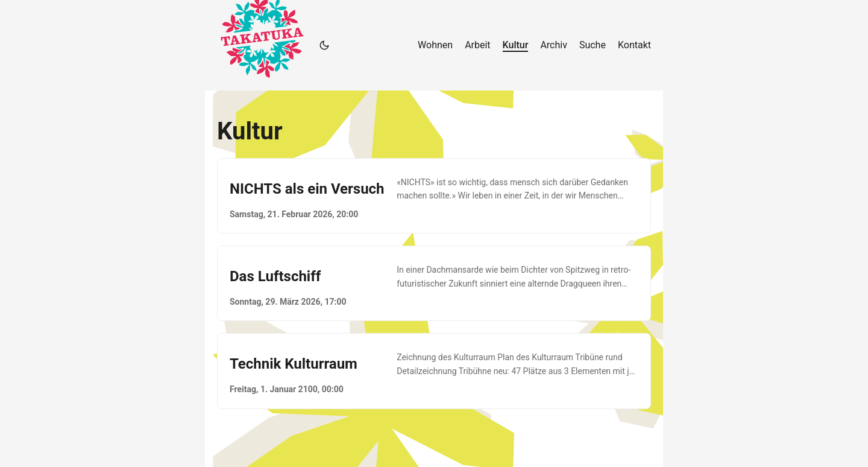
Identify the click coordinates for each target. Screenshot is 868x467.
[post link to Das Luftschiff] (434, 283)
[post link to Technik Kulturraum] (434, 371)
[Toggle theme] (324, 45)
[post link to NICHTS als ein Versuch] (434, 196)
